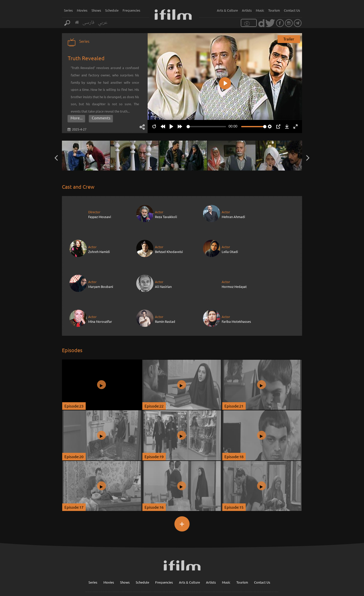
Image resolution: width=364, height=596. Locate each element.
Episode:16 (154, 472)
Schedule (112, 10)
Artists (247, 10)
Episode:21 (234, 371)
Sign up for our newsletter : (190, 571)
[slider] (206, 127)
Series (68, 10)
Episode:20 (74, 421)
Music (260, 10)
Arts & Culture (227, 10)
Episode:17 (74, 472)
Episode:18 (234, 421)
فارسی (88, 23)
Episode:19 (154, 421)
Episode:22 (154, 371)
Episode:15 (234, 472)
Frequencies (131, 10)
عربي (103, 23)
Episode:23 (74, 371)
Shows (96, 10)
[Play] (171, 126)
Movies (82, 10)
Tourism (274, 10)
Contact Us (292, 10)
